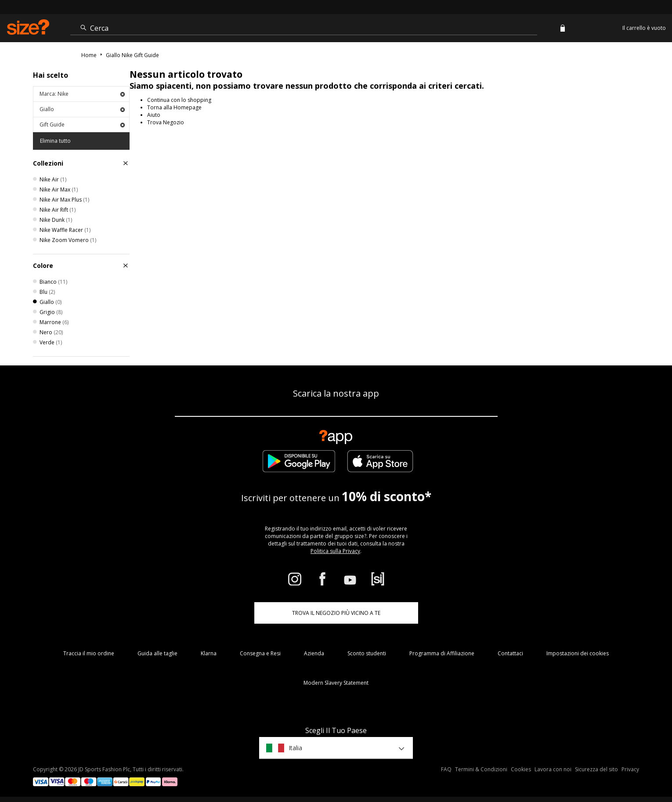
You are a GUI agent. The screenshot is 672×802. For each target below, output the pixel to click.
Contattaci (510, 653)
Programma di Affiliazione (442, 653)
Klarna (209, 653)
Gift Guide (82, 125)
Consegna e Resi (260, 653)
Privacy (630, 769)
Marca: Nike (82, 94)
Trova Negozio (166, 122)
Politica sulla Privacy (335, 551)
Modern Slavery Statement (336, 683)
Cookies (521, 769)
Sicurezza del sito (596, 769)
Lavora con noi (553, 769)
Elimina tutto (55, 141)
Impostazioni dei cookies (578, 653)
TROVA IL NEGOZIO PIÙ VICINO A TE (336, 613)
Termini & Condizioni (481, 769)
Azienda (314, 653)
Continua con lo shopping (179, 100)
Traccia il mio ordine (89, 653)
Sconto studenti (367, 653)
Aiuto (154, 115)
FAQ (446, 769)
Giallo (82, 109)
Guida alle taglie (157, 653)
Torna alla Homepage (174, 107)
